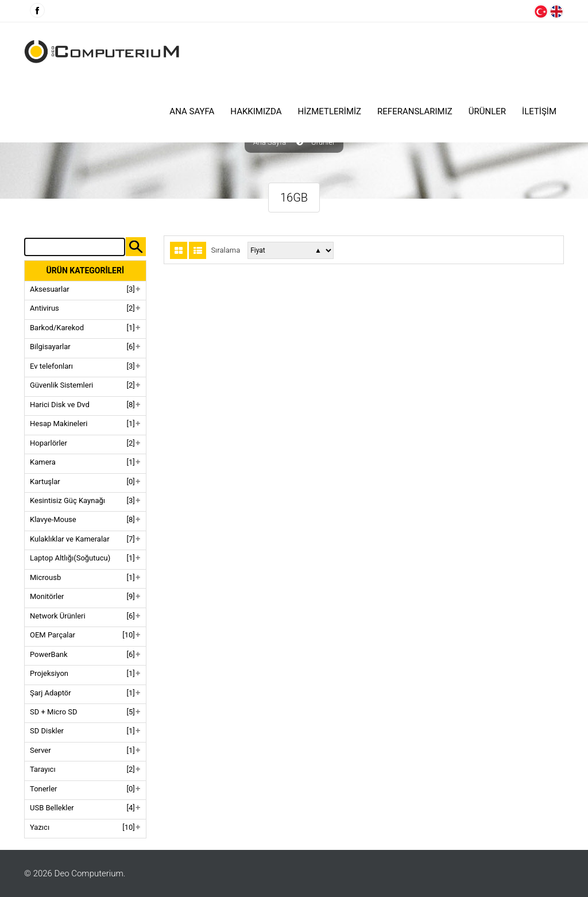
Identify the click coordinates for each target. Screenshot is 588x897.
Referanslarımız (415, 111)
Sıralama (225, 250)
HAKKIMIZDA (256, 111)
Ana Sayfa (192, 111)
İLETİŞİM (539, 111)
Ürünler (323, 142)
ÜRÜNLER (487, 111)
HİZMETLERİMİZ (330, 111)
